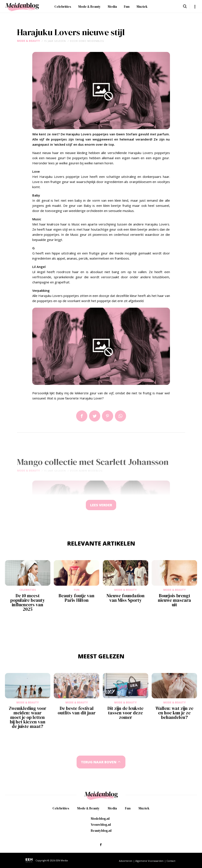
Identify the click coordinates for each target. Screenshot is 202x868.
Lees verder (101, 505)
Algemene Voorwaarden (149, 861)
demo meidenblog (91, 41)
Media (112, 7)
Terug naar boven (99, 763)
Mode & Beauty (89, 7)
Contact (171, 861)
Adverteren (126, 861)
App (120, 416)
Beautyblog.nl (101, 831)
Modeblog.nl (100, 819)
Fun (127, 7)
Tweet (95, 416)
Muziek (142, 7)
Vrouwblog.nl (101, 825)
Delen (82, 416)
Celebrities (63, 7)
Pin (108, 416)
